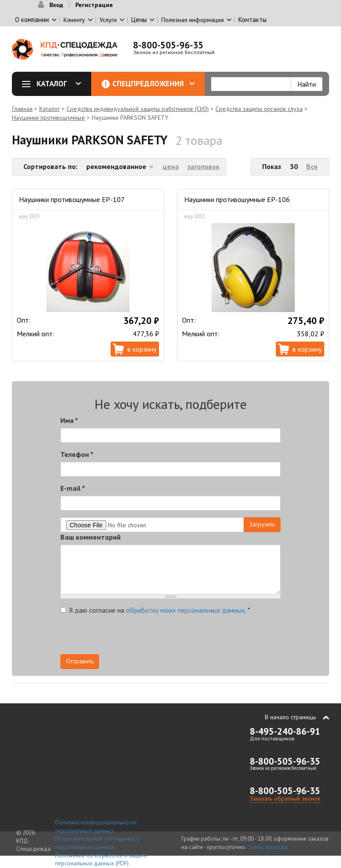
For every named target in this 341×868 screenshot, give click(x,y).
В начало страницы (290, 717)
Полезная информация (193, 20)
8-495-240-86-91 (285, 731)
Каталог (55, 84)
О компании (32, 20)
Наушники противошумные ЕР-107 (72, 199)
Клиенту (74, 20)
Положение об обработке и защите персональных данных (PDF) (101, 860)
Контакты (252, 20)
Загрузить (262, 524)
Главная (22, 109)
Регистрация (94, 5)
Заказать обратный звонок (285, 798)
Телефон (77, 454)
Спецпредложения (154, 84)
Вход (56, 5)
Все (312, 166)
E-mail (73, 488)
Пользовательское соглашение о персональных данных (98, 843)
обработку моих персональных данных (185, 610)
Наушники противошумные (48, 118)
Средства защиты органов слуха (259, 109)
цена (171, 166)
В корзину (142, 349)
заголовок (203, 166)
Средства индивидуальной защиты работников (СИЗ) (138, 109)
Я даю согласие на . (155, 610)
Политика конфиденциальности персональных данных (96, 827)
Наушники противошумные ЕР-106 (237, 199)
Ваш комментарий (91, 537)
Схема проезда (267, 847)
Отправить (80, 661)
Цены (139, 20)
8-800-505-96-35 (168, 45)
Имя (69, 420)
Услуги (108, 20)
